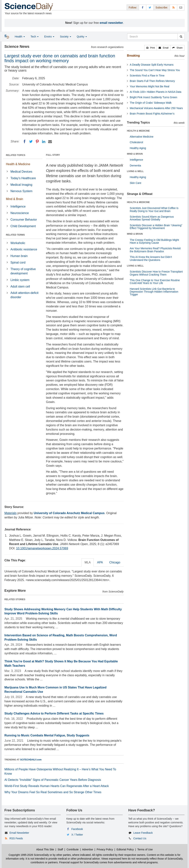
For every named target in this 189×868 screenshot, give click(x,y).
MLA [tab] (88, 562)
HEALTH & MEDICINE (138, 131)
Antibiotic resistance (24, 249)
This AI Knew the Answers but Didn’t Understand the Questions (151, 258)
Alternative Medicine (142, 137)
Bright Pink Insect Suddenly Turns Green (154, 97)
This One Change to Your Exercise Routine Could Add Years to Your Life (155, 282)
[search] (181, 37)
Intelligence (18, 206)
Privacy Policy (105, 849)
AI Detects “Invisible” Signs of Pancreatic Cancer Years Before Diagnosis (53, 780)
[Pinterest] (37, 142)
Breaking (133, 56)
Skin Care (136, 183)
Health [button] (20, 37)
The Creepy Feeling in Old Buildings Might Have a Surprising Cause (154, 241)
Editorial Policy (125, 849)
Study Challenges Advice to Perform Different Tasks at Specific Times (54, 713)
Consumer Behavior (24, 220)
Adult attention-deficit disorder (24, 295)
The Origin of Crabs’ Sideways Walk (151, 103)
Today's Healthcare (23, 178)
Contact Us (140, 838)
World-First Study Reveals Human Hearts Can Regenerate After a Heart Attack (57, 786)
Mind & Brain (15, 199)
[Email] (50, 142)
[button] (151, 48)
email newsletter (111, 23)
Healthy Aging (138, 148)
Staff (60, 849)
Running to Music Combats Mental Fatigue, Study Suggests (47, 735)
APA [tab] (100, 562)
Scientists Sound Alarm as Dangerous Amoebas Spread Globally (152, 218)
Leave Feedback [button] (143, 833)
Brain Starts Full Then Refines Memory (152, 81)
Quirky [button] (82, 37)
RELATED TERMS (15, 235)
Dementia (135, 166)
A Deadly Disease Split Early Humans (152, 65)
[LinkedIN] (44, 142)
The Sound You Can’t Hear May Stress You (155, 70)
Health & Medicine (18, 164)
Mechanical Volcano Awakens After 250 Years (156, 108)
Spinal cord (18, 262)
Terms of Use (145, 849)
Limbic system (20, 280)
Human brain (19, 256)
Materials (11, 513)
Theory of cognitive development (23, 271)
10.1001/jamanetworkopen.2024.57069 (42, 548)
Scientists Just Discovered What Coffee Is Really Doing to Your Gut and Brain (154, 209)
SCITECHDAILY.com (31, 760)
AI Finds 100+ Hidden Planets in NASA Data (156, 92)
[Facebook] (25, 142)
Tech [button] (35, 37)
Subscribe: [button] (162, 7)
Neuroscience (20, 213)
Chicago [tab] (115, 562)
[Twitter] (31, 142)
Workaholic (18, 243)
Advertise (87, 849)
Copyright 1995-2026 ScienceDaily (29, 855)
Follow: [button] (133, 7)
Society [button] (66, 37)
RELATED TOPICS (16, 155)
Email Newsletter (19, 833)
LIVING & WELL (135, 171)
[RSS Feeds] (173, 7)
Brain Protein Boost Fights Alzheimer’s (152, 114)
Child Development (23, 226)
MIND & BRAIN (135, 154)
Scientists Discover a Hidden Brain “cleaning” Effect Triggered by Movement (156, 227)
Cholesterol (136, 142)
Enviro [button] (49, 37)
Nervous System (21, 191)
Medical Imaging (21, 185)
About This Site (45, 849)
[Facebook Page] (143, 7)
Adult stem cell (20, 286)
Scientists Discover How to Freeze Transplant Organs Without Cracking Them (156, 273)
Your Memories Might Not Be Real (150, 86)
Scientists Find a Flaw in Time (147, 76)
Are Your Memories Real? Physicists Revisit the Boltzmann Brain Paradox (155, 250)
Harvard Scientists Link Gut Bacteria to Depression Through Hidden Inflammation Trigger (154, 292)
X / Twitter (77, 835)
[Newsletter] (181, 7)
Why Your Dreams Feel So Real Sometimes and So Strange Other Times (53, 792)
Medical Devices (21, 172)
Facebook (77, 829)
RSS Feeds (16, 838)
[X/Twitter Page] (150, 7)
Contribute (73, 849)
